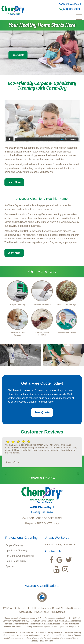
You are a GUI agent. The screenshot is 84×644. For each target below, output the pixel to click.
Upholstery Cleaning (16, 551)
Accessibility (25, 612)
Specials (10, 566)
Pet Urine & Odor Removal (20, 556)
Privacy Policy (41, 612)
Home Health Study (16, 561)
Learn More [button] (14, 182)
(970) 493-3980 (70, 9)
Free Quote (18, 55)
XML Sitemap (58, 612)
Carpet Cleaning (14, 545)
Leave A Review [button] (42, 478)
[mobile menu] (79, 17)
